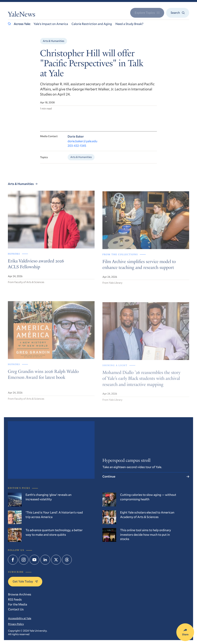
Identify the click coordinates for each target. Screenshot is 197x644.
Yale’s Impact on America (51, 24)
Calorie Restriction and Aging (92, 24)
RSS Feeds (15, 599)
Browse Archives (20, 594)
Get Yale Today (25, 581)
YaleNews (22, 15)
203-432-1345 (77, 148)
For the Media (18, 604)
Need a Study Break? (129, 24)
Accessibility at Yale (20, 618)
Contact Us (16, 609)
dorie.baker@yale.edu (82, 144)
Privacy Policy (16, 624)
